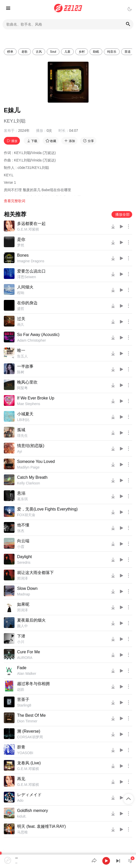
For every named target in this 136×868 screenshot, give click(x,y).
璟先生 (22, 436)
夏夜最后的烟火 (31, 620)
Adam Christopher (32, 340)
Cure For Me (29, 652)
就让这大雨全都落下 (35, 573)
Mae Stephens (29, 404)
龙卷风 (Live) (29, 763)
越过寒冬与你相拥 (33, 684)
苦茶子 (23, 699)
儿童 (67, 52)
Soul (53, 52)
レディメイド (29, 795)
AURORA (25, 658)
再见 (21, 779)
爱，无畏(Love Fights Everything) (47, 509)
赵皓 (21, 689)
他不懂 (23, 525)
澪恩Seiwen (27, 277)
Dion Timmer (27, 721)
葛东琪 (22, 499)
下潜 (21, 636)
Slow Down (27, 588)
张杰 (21, 531)
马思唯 (22, 832)
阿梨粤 (22, 388)
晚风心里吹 (27, 382)
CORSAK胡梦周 (30, 737)
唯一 (21, 350)
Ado (20, 800)
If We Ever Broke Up (36, 398)
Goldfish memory (33, 811)
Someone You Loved (36, 462)
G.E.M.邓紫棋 (28, 229)
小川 (21, 642)
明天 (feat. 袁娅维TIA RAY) (41, 826)
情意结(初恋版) (31, 446)
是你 (21, 239)
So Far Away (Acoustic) (38, 335)
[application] (68, 860)
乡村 (82, 52)
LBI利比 (23, 420)
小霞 (21, 547)
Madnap (24, 594)
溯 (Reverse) (29, 731)
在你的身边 (27, 303)
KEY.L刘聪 (15, 121)
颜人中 (22, 626)
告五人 (22, 356)
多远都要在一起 (31, 224)
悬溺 (21, 493)
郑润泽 (22, 578)
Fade (22, 668)
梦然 (21, 245)
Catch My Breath (32, 477)
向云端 (23, 541)
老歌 (24, 52)
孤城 (21, 430)
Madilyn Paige (28, 467)
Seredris (24, 562)
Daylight (24, 557)
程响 (21, 293)
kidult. (22, 816)
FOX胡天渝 (26, 515)
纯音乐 (112, 52)
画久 (21, 324)
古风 (39, 52)
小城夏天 (25, 414)
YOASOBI (25, 753)
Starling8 (24, 705)
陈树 (21, 372)
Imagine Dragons (31, 261)
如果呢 (23, 604)
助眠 (96, 52)
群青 (21, 747)
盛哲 (21, 309)
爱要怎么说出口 (31, 271)
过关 (21, 319)
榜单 (10, 52)
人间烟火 (25, 287)
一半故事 (25, 366)
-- (16, 858)
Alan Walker (27, 674)
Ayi (20, 451)
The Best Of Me (31, 715)
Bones (23, 255)
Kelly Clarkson (28, 483)
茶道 (128, 52)
